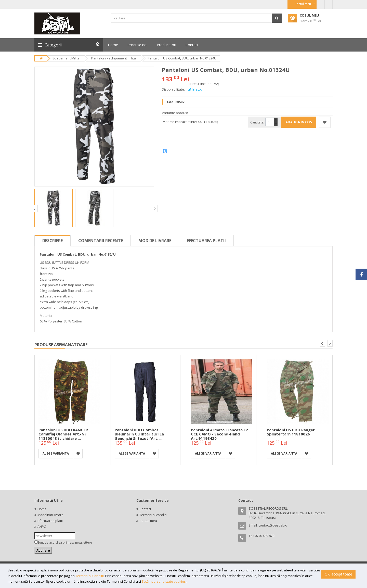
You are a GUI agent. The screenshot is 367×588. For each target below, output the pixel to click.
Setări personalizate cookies (164, 581)
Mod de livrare (155, 241)
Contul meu (148, 521)
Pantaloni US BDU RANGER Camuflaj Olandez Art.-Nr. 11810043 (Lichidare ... (63, 434)
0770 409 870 (265, 536)
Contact (145, 509)
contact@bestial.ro (273, 525)
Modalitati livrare (50, 515)
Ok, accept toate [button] (338, 574)
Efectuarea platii (206, 241)
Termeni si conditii (153, 515)
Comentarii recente (101, 241)
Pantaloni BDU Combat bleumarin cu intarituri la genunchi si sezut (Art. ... (139, 434)
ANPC (42, 527)
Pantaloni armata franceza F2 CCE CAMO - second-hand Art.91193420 (219, 434)
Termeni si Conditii (90, 576)
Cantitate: (257, 122)
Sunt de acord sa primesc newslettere (65, 542)
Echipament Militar (67, 58)
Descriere (53, 241)
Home (42, 509)
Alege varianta (56, 453)
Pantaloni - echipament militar (114, 58)
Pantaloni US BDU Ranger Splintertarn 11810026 (291, 432)
